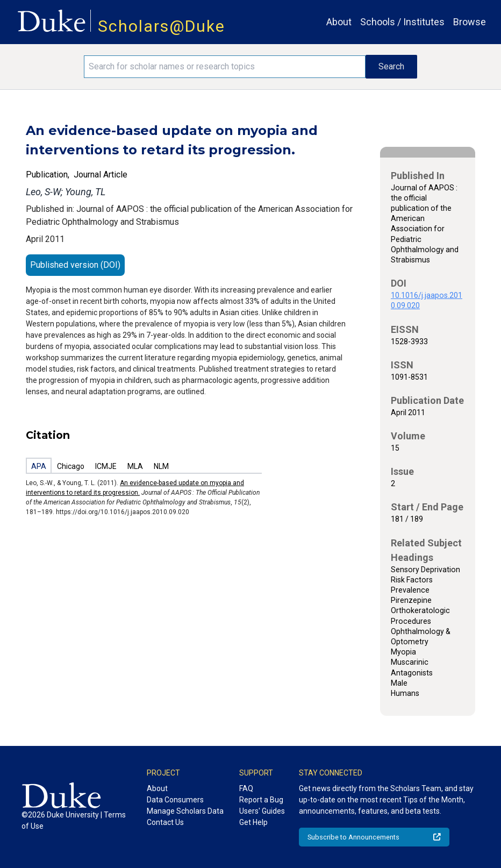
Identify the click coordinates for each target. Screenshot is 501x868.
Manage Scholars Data (185, 811)
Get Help (253, 822)
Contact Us (165, 822)
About (339, 22)
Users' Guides (262, 811)
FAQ (246, 788)
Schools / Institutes (402, 22)
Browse (470, 22)
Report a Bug (261, 800)
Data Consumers (175, 800)
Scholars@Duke (162, 26)
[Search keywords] (225, 67)
